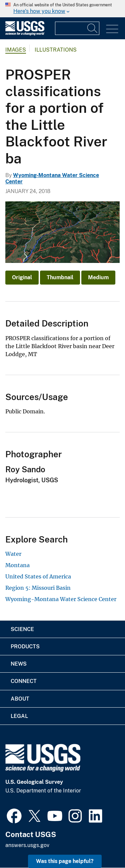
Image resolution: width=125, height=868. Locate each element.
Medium (98, 277)
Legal (19, 716)
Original (22, 277)
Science (22, 629)
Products (25, 647)
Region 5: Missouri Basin (38, 588)
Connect (24, 681)
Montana (17, 565)
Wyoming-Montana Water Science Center (61, 599)
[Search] (93, 28)
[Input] (77, 28)
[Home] (25, 34)
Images (16, 50)
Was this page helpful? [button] (65, 861)
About (20, 699)
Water (13, 554)
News (19, 664)
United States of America (38, 576)
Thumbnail (60, 277)
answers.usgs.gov (27, 845)
